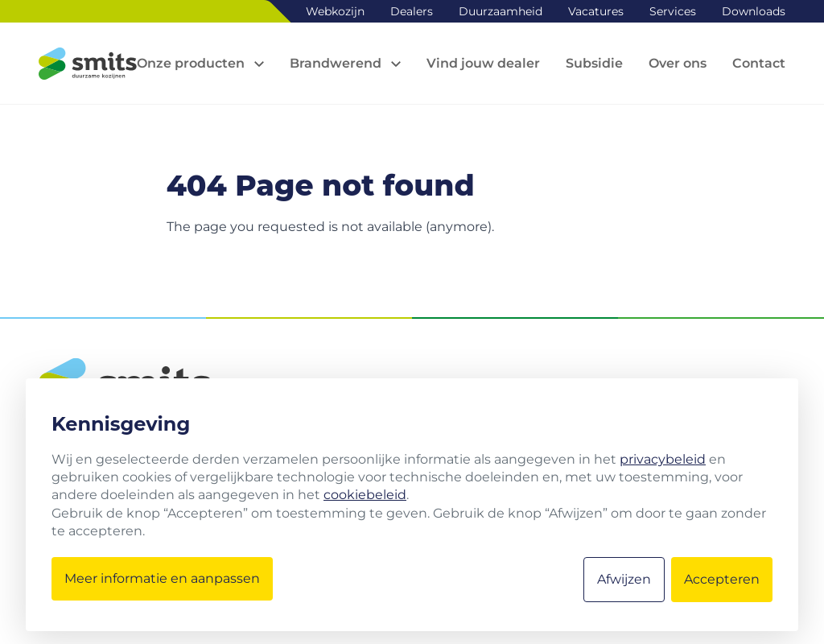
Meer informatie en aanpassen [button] (162, 578)
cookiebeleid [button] (365, 495)
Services (673, 11)
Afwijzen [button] (624, 579)
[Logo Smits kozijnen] (88, 64)
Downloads (754, 11)
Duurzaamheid (501, 11)
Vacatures (596, 11)
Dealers (412, 11)
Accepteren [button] (722, 579)
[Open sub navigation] (200, 64)
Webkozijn (335, 11)
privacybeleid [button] (663, 459)
